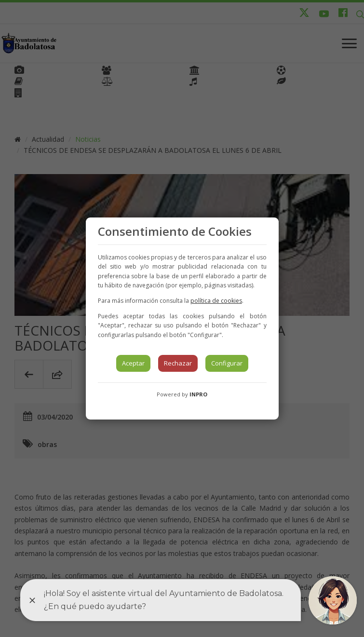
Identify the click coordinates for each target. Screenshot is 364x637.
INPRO (198, 394)
